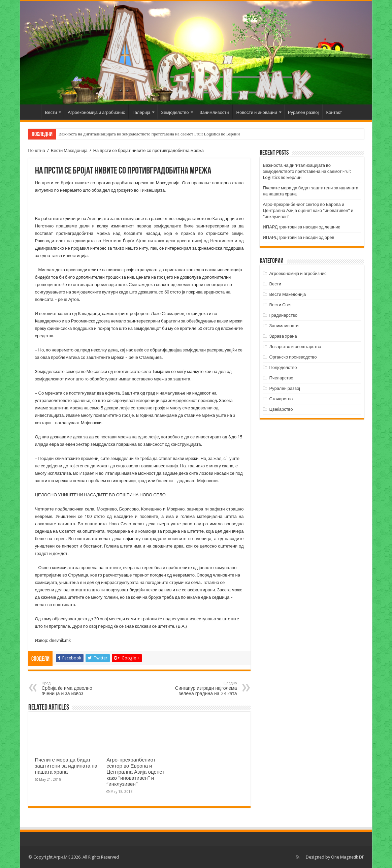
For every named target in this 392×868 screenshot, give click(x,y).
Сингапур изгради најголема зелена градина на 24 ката (203, 689)
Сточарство (281, 399)
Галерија (141, 112)
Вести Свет (281, 305)
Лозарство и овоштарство (295, 347)
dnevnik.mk (60, 640)
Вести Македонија (69, 150)
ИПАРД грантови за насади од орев (299, 237)
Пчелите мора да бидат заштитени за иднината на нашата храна (66, 766)
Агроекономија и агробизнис (96, 112)
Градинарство (283, 315)
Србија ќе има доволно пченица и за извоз (76, 689)
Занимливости (214, 112)
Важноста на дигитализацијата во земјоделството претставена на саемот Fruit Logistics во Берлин (149, 134)
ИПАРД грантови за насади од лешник (302, 227)
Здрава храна (283, 336)
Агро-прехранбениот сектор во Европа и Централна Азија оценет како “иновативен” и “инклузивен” (135, 772)
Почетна (32, 112)
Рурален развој (303, 112)
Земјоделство (175, 112)
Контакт (334, 112)
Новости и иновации (257, 112)
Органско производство (293, 357)
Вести (51, 112)
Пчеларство (281, 378)
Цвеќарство (281, 409)
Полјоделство (283, 367)
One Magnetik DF (348, 857)
